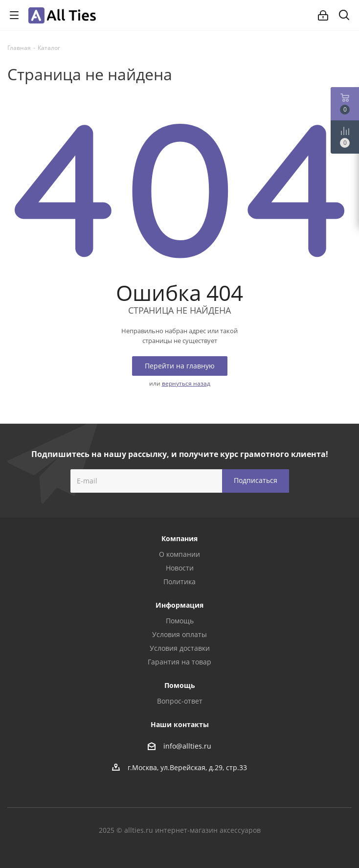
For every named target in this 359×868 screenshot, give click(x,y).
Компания (179, 538)
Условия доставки (180, 648)
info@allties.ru (187, 746)
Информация (179, 605)
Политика (179, 582)
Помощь (180, 621)
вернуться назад (186, 383)
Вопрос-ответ (180, 701)
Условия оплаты (179, 634)
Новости (180, 568)
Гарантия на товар (179, 662)
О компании (179, 554)
